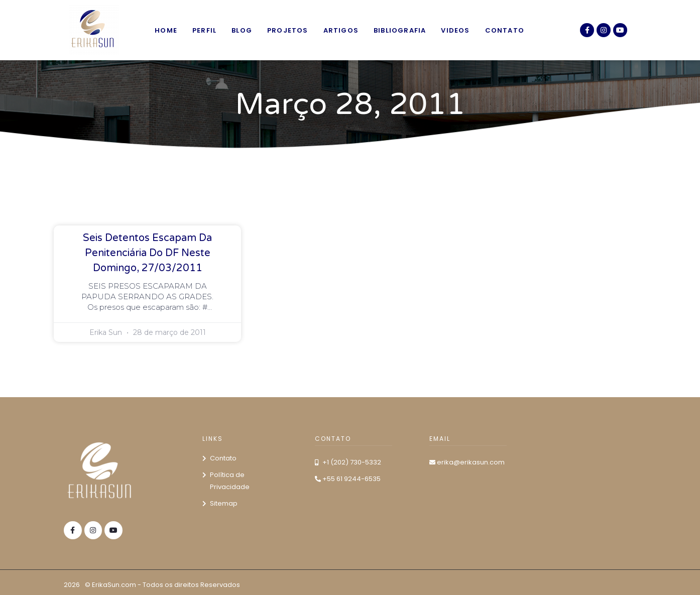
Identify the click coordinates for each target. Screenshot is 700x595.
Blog (242, 30)
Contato (505, 30)
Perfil (204, 30)
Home (166, 30)
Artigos (341, 30)
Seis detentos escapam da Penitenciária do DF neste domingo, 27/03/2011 (147, 253)
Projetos (288, 30)
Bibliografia (400, 30)
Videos (455, 30)
